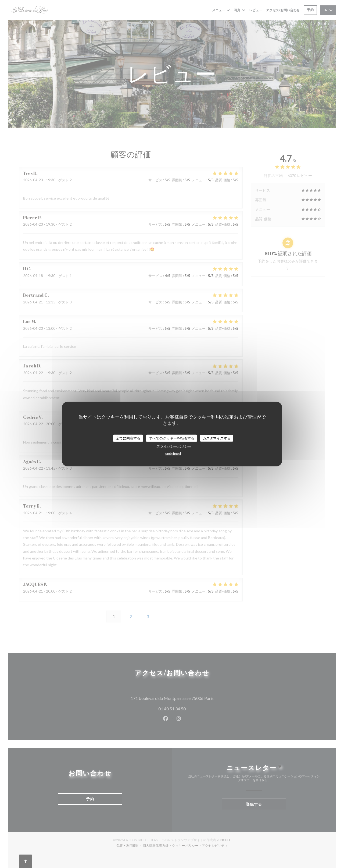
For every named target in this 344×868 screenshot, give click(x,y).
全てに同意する (128, 438)
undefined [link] (173, 454)
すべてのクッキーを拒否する (172, 438)
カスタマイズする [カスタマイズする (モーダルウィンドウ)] (217, 438)
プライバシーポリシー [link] (174, 446)
